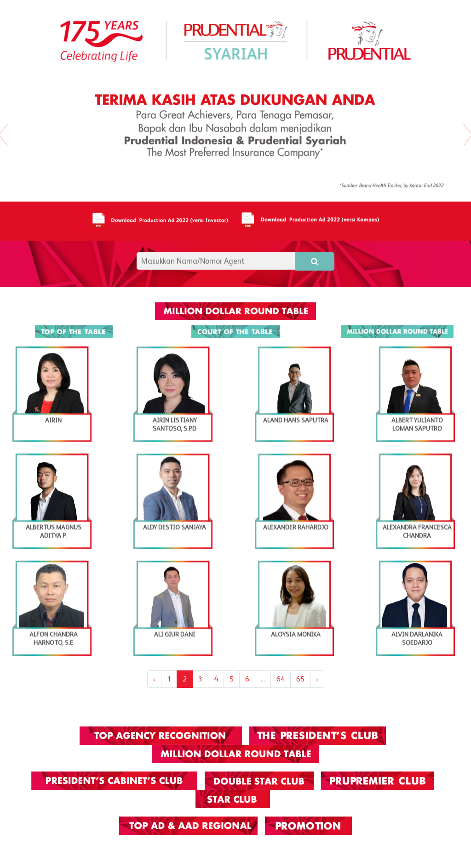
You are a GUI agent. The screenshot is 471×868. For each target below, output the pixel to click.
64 (281, 679)
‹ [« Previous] (154, 679)
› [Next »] (317, 679)
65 (300, 679)
